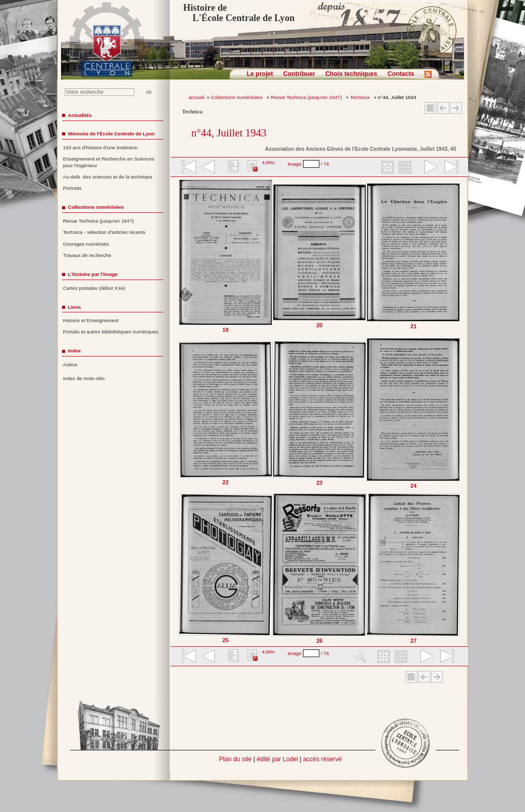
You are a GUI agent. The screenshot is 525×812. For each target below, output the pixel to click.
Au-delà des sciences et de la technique (108, 177)
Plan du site (235, 759)
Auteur (70, 364)
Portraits (72, 188)
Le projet (260, 74)
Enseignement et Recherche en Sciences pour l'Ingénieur (109, 162)
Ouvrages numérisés (86, 244)
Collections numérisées (237, 97)
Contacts (401, 74)
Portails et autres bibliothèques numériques (111, 332)
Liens (74, 307)
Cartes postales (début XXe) (94, 288)
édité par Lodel (277, 759)
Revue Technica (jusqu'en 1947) (307, 97)
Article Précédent (443, 108)
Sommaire (430, 108)
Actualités (79, 115)
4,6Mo (268, 163)
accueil (196, 97)
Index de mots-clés (84, 378)
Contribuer (299, 74)
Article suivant (456, 108)
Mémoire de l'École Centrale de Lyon (111, 134)
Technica (361, 97)
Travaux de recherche (87, 255)
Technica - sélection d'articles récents (104, 232)
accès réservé (322, 759)
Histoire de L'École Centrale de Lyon (239, 13)
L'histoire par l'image (93, 274)
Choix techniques (351, 74)
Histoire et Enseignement (91, 320)
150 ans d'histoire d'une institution (100, 147)
